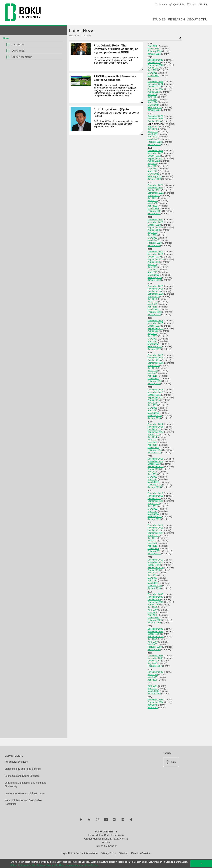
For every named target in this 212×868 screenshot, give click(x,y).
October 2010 (154, 565)
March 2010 (153, 583)
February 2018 (155, 312)
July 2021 (152, 198)
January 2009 (154, 623)
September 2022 (156, 158)
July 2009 (152, 607)
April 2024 (152, 102)
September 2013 (156, 466)
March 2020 (153, 240)
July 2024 (152, 94)
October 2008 (154, 634)
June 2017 (153, 336)
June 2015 (153, 405)
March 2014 (153, 448)
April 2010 (152, 580)
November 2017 (155, 323)
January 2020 (154, 245)
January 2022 (154, 179)
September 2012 (156, 501)
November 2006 (155, 672)
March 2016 (153, 378)
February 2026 (155, 51)
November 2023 (155, 119)
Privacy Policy (108, 853)
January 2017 (154, 349)
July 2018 (152, 299)
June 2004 (153, 707)
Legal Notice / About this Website (80, 853)
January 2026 (154, 54)
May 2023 (152, 134)
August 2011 (154, 536)
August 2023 (154, 126)
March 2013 (153, 482)
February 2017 (155, 346)
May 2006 (152, 677)
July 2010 (152, 573)
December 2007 (155, 656)
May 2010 (152, 578)
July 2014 (152, 437)
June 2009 (153, 610)
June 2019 (153, 267)
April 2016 (152, 376)
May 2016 (152, 373)
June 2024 (153, 97)
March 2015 (153, 413)
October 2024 (154, 87)
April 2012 (152, 511)
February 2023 (155, 142)
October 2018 (154, 291)
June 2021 (153, 201)
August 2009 (154, 605)
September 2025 (156, 65)
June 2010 (153, 575)
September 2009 (156, 602)
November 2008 (155, 631)
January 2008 (154, 649)
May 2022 (152, 169)
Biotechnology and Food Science (23, 769)
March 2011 (153, 549)
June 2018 (153, 302)
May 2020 (152, 238)
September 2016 (156, 363)
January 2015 (154, 418)
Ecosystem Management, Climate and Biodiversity (25, 785)
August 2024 (154, 92)
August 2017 (154, 331)
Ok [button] (201, 864)
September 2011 (156, 533)
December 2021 (155, 185)
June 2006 (153, 675)
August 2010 (154, 570)
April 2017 (152, 341)
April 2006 (152, 680)
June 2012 (153, 506)
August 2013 (154, 469)
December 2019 (155, 252)
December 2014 (155, 424)
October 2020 (154, 225)
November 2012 (155, 496)
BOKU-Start (74, 36)
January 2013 (154, 487)
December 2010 (155, 560)
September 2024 (156, 89)
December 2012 (155, 493)
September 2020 (156, 227)
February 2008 (155, 647)
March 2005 (153, 691)
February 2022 (155, 176)
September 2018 (156, 294)
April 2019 (152, 272)
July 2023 (152, 129)
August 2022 (154, 161)
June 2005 (153, 686)
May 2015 (152, 408)
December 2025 (155, 60)
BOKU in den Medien (22, 57)
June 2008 (153, 642)
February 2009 (155, 620)
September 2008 (156, 637)
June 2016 (153, 371)
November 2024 (155, 84)
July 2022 (152, 163)
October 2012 (154, 498)
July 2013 (152, 472)
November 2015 (155, 392)
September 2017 (156, 328)
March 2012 (153, 514)
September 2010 (156, 567)
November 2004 (155, 700)
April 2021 (152, 206)
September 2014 (156, 432)
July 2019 (152, 265)
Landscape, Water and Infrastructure (25, 793)
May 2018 (152, 304)
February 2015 (155, 416)
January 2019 (154, 280)
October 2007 (154, 661)
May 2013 (152, 477)
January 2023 (154, 145)
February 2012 (155, 516)
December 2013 (155, 459)
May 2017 (152, 339)
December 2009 (155, 594)
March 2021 (153, 208)
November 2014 (155, 427)
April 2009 (152, 615)
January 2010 (154, 588)
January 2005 (154, 694)
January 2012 (154, 519)
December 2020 (155, 220)
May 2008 (152, 644)
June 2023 (153, 132)
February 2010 (155, 586)
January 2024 (154, 110)
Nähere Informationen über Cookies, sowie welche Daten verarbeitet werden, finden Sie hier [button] (54, 865)
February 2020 (155, 243)
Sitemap (124, 853)
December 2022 (155, 151)
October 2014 (154, 429)
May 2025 (152, 73)
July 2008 (152, 639)
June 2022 (153, 166)
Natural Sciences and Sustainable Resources (23, 802)
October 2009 (154, 599)
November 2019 (155, 254)
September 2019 (156, 259)
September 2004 (156, 702)
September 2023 (156, 124)
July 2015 (152, 403)
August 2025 (154, 68)
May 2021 (152, 203)
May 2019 (152, 270)
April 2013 (152, 479)
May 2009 (152, 612)
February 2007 (155, 666)
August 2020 (154, 230)
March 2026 (153, 49)
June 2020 (153, 235)
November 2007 (155, 658)
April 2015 (152, 410)
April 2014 (152, 445)
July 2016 (152, 368)
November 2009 (155, 597)
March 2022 (153, 174)
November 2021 (155, 188)
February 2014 (155, 450)
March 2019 (153, 275)
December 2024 (155, 82)
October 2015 (154, 395)
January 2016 (154, 384)
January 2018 (154, 315)
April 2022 (152, 171)
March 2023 (153, 139)
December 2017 (155, 321)
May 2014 (152, 442)
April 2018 (152, 307)
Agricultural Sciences (16, 762)
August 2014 (154, 435)
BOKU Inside (18, 51)
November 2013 (155, 461)
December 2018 (155, 286)
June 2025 (153, 70)
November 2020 (155, 222)
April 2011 (152, 546)
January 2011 (154, 554)
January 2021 (154, 213)
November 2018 (155, 289)
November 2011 (155, 528)
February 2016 (155, 381)
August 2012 (154, 504)
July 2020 (152, 233)
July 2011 (152, 538)
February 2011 (155, 551)
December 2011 (155, 525)
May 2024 (152, 100)
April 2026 (152, 46)
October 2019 (154, 257)
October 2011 (154, 530)
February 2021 (155, 211)
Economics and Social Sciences (22, 776)
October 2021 (154, 190)
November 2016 (155, 358)
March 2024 (153, 105)
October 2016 (154, 360)
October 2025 (154, 62)
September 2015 (156, 397)
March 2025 (153, 75)
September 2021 (156, 193)
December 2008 (155, 629)
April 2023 (152, 137)
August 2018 (154, 296)
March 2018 (153, 309)
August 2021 (154, 195)
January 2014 (154, 453)
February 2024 (155, 107)
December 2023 (155, 116)
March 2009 (153, 618)
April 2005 (152, 688)
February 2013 (155, 485)
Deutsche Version (141, 853)
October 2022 (154, 156)
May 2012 (152, 509)
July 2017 (152, 334)
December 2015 (155, 390)
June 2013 (153, 474)
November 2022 (155, 153)
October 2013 (154, 464)
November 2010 (155, 562)
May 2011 (152, 543)
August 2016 (154, 366)
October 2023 (154, 121)
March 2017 (153, 344)
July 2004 (152, 705)
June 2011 (153, 541)
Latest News (18, 45)
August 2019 (154, 262)
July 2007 (152, 663)
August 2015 (154, 400)
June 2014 (153, 440)
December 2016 (155, 355)
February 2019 (155, 277)
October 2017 (154, 326)
